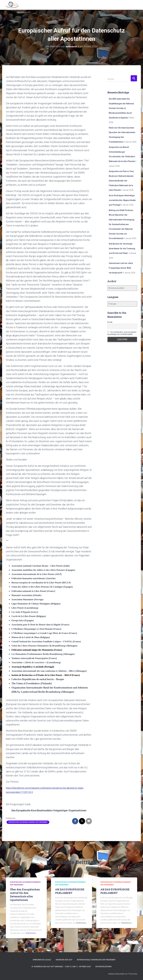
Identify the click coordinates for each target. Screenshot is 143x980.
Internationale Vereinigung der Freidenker (96, 960)
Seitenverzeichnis (103, 967)
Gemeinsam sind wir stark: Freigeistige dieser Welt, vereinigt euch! (121, 268)
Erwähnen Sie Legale (42, 960)
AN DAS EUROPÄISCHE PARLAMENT (70, 891)
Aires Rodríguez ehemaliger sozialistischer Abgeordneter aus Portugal (122, 200)
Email (110, 322)
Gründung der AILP (64, 960)
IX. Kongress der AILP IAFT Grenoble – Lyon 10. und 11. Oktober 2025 (61, 967)
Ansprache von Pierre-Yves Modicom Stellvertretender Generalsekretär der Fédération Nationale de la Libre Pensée (121, 181)
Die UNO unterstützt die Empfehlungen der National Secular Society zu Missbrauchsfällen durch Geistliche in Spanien (121, 108)
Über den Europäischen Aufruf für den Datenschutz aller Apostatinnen (25, 895)
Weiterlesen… (31, 933)
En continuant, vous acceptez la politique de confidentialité (122, 333)
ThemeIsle (133, 974)
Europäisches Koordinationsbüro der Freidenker (28, 822)
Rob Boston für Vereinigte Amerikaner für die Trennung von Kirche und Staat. (122, 248)
